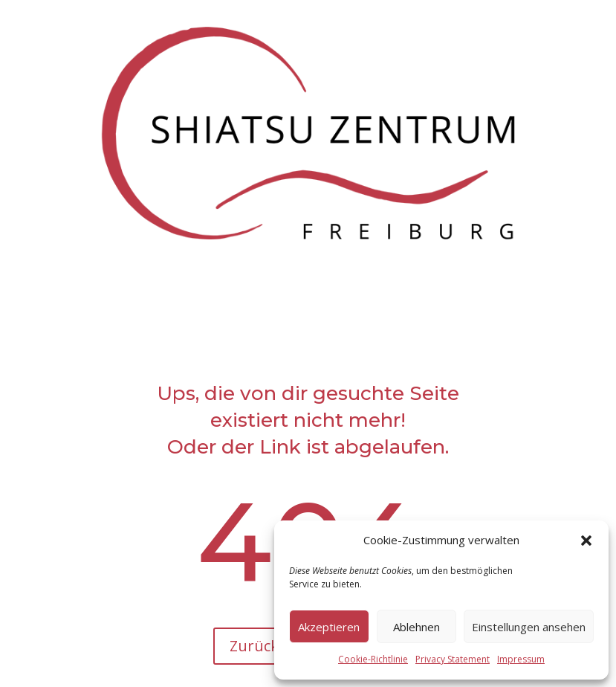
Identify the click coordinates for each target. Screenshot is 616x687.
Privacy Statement (453, 659)
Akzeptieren (329, 627)
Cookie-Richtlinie (373, 659)
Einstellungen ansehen (529, 627)
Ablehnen (416, 627)
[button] (586, 541)
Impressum (521, 659)
